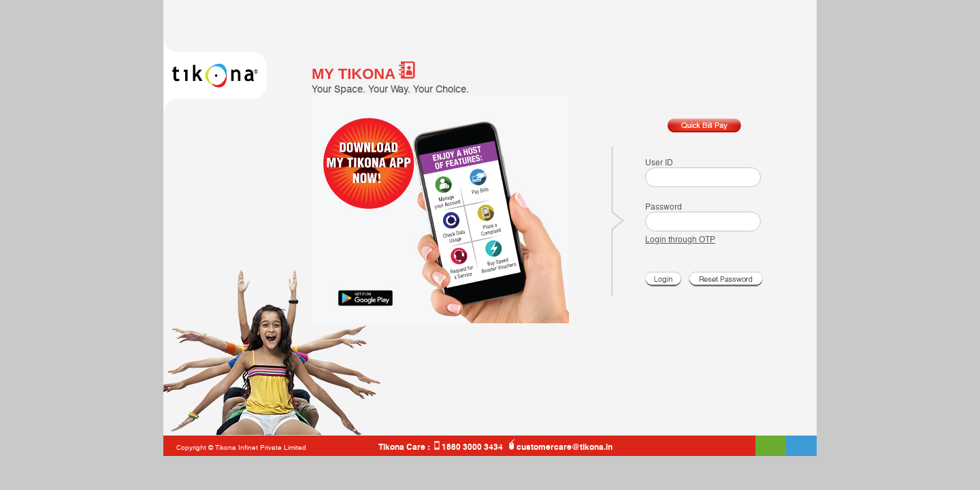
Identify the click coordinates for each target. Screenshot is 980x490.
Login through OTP (680, 240)
